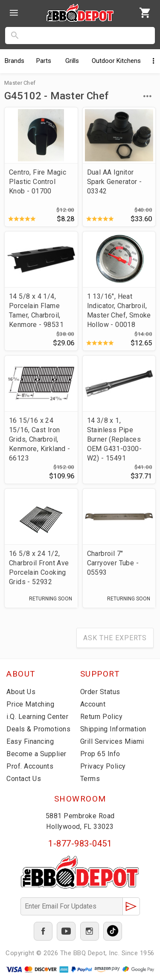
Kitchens (116, 61)
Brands (15, 61)
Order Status (100, 692)
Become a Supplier (36, 754)
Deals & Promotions (38, 729)
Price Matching (30, 704)
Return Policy (102, 717)
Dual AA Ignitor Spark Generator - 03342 (115, 182)
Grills (72, 61)
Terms (90, 779)
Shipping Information (113, 729)
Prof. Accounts (30, 766)
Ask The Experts (115, 638)
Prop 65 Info (100, 754)
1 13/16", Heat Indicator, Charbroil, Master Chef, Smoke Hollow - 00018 (119, 310)
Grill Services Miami (112, 741)
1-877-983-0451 (80, 843)
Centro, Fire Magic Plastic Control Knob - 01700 (38, 182)
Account (93, 704)
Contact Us (24, 779)
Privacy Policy (103, 766)
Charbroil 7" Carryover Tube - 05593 (113, 563)
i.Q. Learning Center (37, 717)
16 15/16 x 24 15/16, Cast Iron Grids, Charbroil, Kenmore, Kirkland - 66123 (40, 439)
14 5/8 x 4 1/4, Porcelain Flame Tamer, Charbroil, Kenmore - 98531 (36, 310)
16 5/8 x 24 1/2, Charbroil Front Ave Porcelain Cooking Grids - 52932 (39, 568)
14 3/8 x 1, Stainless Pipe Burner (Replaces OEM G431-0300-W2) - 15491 (115, 439)
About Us (21, 692)
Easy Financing (30, 741)
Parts (44, 61)
